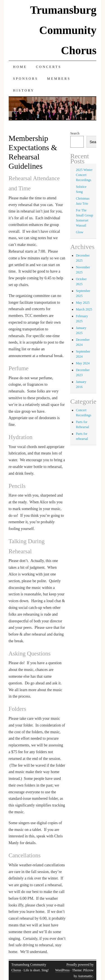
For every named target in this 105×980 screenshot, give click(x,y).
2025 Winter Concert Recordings (84, 175)
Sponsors (26, 79)
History (24, 90)
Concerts (49, 67)
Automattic (85, 976)
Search (75, 133)
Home (20, 67)
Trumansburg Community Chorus (63, 30)
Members (59, 79)
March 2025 (84, 309)
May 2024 (83, 363)
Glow (80, 232)
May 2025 (83, 303)
